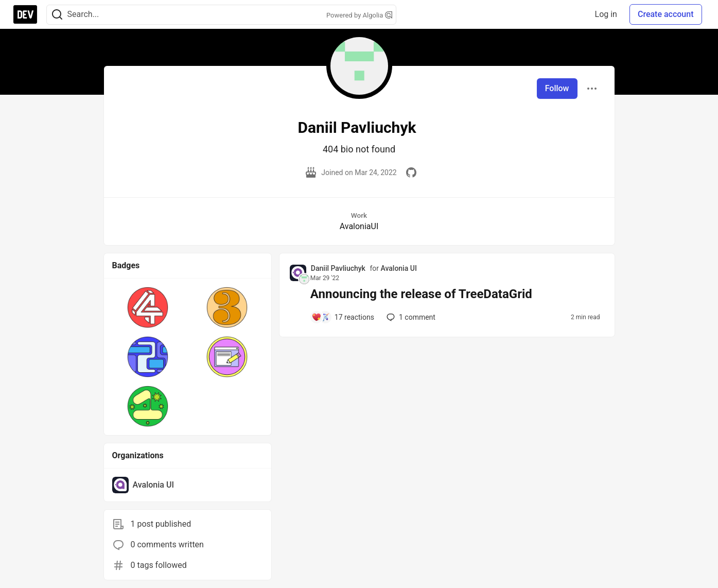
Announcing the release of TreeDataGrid (421, 294)
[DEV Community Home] (25, 14)
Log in (606, 14)
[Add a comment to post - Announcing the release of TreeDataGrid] (343, 317)
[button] (148, 307)
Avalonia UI (398, 268)
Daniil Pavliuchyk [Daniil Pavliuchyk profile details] (338, 268)
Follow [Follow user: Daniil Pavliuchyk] (557, 88)
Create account (666, 14)
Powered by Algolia (359, 15)
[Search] (57, 15)
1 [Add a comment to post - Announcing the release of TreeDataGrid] (410, 317)
